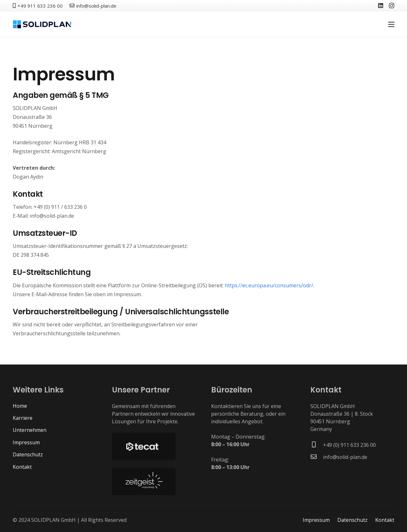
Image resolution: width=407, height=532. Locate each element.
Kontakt (22, 467)
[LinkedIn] (381, 5)
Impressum (26, 442)
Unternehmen (30, 430)
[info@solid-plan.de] (317, 457)
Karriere (23, 418)
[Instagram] (392, 6)
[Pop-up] (391, 24)
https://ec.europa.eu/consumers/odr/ (269, 285)
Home (20, 406)
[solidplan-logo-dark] (42, 24)
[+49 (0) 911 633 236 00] (317, 445)
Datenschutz (28, 454)
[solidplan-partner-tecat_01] (154, 447)
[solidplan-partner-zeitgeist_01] (154, 481)
